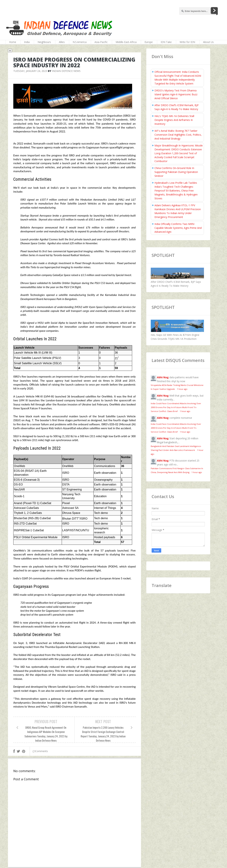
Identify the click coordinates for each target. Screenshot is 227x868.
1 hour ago (182, 389)
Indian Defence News (66, 71)
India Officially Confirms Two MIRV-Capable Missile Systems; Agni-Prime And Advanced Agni (178, 228)
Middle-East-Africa (126, 42)
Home (13, 42)
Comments (40, 751)
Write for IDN (187, 42)
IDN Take (166, 42)
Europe (149, 42)
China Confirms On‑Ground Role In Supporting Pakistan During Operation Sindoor (176, 172)
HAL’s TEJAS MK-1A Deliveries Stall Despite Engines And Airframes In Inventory (174, 120)
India (27, 42)
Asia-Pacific (101, 42)
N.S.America (80, 42)
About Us (208, 42)
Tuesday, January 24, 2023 (30, 71)
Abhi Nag (163, 377)
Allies (62, 42)
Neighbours (44, 42)
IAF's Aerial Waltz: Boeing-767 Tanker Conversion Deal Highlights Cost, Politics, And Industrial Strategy (178, 135)
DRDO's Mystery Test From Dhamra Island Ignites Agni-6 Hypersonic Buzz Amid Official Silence (176, 94)
